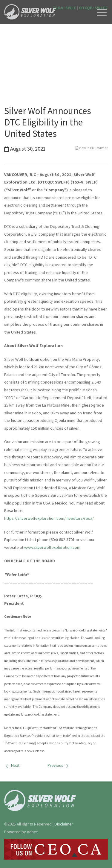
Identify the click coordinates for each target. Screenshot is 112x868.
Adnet (32, 832)
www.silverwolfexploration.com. (53, 547)
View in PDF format (92, 148)
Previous (59, 765)
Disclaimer (64, 824)
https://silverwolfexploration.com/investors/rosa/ (49, 518)
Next (12, 765)
